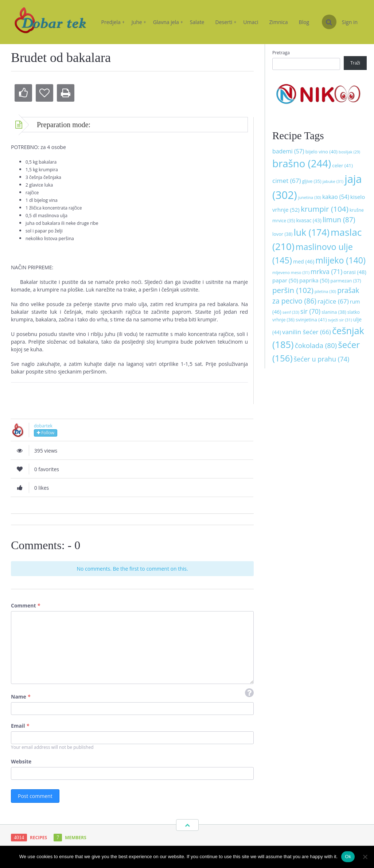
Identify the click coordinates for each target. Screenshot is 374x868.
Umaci (251, 22)
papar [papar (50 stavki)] (285, 280)
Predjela (113, 22)
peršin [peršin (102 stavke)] (293, 290)
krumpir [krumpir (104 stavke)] (325, 209)
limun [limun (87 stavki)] (339, 220)
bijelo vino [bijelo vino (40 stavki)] (322, 152)
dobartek (43, 426)
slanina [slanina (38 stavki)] (334, 312)
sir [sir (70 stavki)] (310, 311)
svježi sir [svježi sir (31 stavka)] (340, 320)
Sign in (350, 22)
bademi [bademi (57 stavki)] (288, 151)
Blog (304, 22)
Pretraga (281, 53)
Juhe (139, 22)
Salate (197, 22)
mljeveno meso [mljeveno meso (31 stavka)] (291, 272)
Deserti (226, 22)
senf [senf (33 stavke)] (291, 312)
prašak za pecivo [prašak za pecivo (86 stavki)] (316, 296)
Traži (355, 63)
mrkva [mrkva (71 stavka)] (326, 271)
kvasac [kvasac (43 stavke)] (309, 220)
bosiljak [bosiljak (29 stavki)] (349, 152)
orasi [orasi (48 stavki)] (355, 272)
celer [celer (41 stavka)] (342, 165)
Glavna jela (168, 22)
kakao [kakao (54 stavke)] (336, 197)
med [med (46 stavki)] (304, 261)
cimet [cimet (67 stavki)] (287, 181)
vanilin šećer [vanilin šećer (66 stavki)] (307, 332)
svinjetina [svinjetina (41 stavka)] (311, 320)
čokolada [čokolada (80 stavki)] (316, 345)
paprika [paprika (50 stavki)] (314, 280)
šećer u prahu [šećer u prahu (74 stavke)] (322, 359)
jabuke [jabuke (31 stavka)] (333, 181)
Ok (348, 857)
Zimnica (278, 22)
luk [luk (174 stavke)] (312, 232)
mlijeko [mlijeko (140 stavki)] (340, 260)
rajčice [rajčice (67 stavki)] (333, 301)
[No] (365, 857)
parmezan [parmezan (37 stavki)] (346, 281)
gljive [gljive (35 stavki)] (312, 181)
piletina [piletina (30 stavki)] (325, 291)
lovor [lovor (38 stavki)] (282, 234)
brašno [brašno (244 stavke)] (302, 163)
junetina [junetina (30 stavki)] (310, 197)
